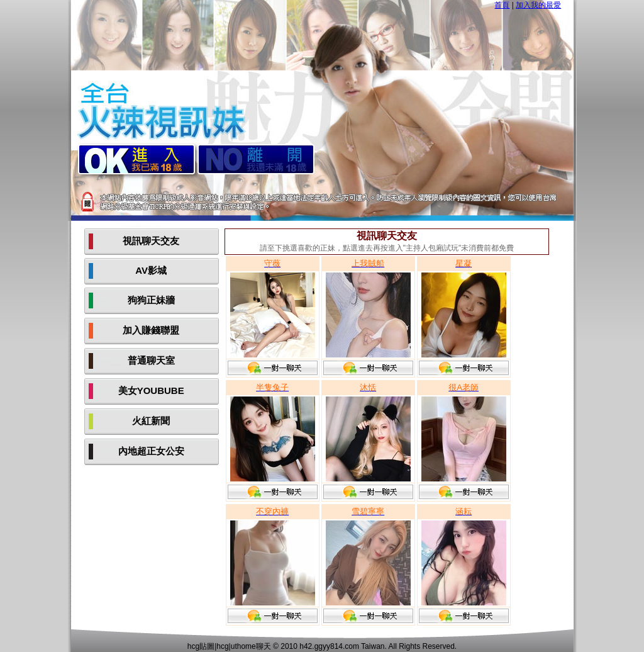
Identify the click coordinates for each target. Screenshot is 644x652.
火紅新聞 (151, 421)
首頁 (502, 5)
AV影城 (151, 270)
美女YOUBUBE (151, 391)
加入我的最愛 (538, 5)
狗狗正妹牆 (151, 300)
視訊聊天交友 (151, 241)
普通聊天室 (151, 360)
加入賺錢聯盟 (151, 330)
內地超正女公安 (151, 451)
